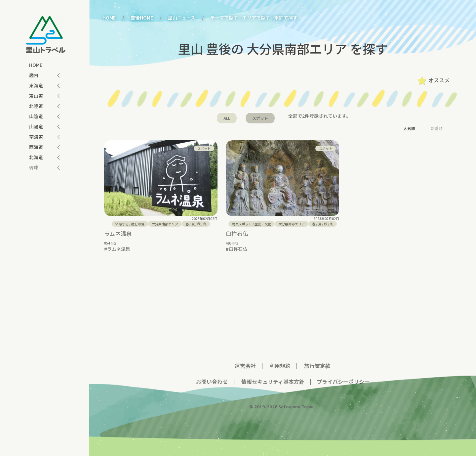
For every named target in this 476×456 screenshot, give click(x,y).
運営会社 (245, 361)
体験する (122, 224)
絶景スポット (242, 224)
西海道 (36, 147)
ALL (227, 118)
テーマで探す (224, 18)
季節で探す (286, 18)
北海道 (36, 157)
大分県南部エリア (165, 224)
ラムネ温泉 (118, 233)
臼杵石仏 (237, 233)
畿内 (34, 75)
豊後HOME (142, 18)
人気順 (409, 128)
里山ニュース (182, 18)
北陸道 (36, 106)
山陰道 (36, 116)
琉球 (34, 167)
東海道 (36, 85)
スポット (260, 118)
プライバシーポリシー (343, 377)
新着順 (437, 128)
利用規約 (280, 361)
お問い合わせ (212, 377)
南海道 (36, 137)
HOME (36, 65)
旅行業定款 (317, 361)
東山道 (36, 96)
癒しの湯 (138, 224)
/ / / (196, 224)
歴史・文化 (263, 224)
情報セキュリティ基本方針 (272, 377)
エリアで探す (256, 18)
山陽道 (36, 126)
